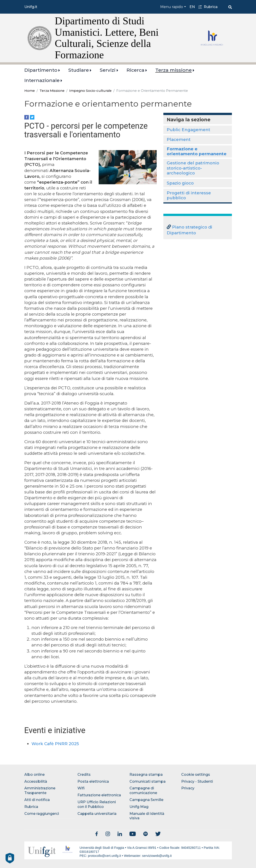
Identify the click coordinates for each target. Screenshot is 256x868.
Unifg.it (31, 7)
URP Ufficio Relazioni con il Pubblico (97, 804)
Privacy (188, 788)
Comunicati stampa (148, 781)
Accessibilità (36, 781)
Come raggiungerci (42, 814)
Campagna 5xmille (146, 800)
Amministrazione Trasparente (40, 790)
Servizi (108, 70)
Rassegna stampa (146, 775)
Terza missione (174, 70)
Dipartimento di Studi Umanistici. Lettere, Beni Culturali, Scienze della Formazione (107, 38)
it (200, 7)
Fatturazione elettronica (99, 795)
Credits (84, 775)
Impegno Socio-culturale (90, 91)
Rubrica (211, 7)
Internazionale (42, 80)
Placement (179, 139)
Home (30, 91)
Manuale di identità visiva (147, 816)
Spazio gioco (180, 183)
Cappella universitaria (97, 814)
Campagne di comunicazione (143, 790)
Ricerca (135, 70)
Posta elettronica (93, 781)
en (192, 7)
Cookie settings (196, 775)
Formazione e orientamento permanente (197, 151)
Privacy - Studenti (197, 781)
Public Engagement (188, 130)
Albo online (34, 775)
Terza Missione (52, 91)
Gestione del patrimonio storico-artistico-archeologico (193, 168)
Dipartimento (41, 70)
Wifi (81, 788)
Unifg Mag (139, 807)
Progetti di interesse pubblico (189, 195)
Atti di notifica (37, 800)
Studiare (79, 70)
